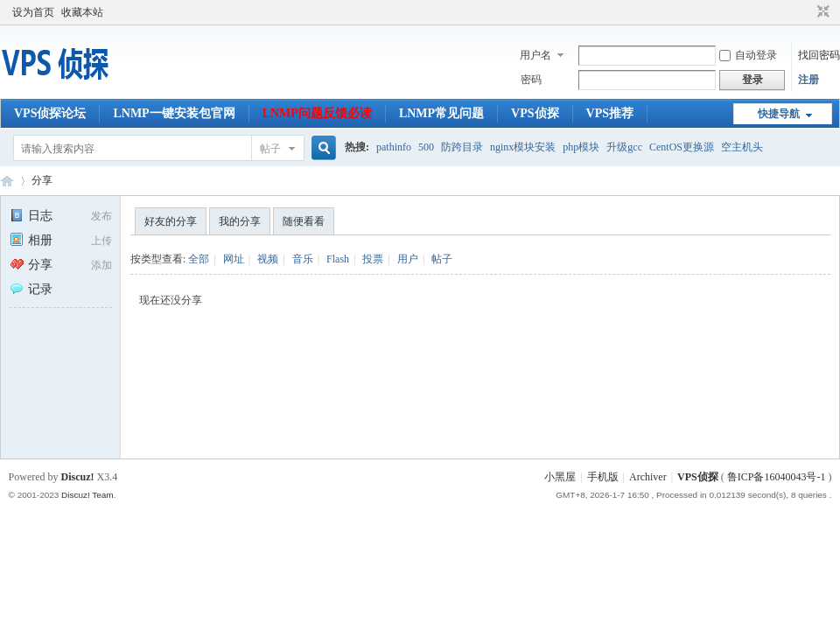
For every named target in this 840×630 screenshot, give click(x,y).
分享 (42, 180)
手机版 (603, 477)
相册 (31, 240)
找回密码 (819, 55)
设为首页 (33, 12)
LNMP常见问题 (441, 113)
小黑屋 (560, 477)
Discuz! (78, 477)
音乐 (303, 259)
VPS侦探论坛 (50, 113)
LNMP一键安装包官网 (174, 113)
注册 (808, 80)
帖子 (270, 149)
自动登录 (748, 55)
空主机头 (742, 147)
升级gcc (624, 147)
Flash (338, 259)
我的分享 (240, 221)
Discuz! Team (87, 495)
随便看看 (304, 221)
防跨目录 (462, 147)
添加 (101, 265)
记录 (31, 289)
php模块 (581, 147)
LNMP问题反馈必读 (317, 113)
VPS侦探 (535, 113)
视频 (268, 259)
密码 (531, 80)
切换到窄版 (821, 12)
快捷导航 (779, 114)
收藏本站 (82, 12)
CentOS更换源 (682, 147)
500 (426, 147)
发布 (101, 216)
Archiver (648, 477)
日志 (31, 216)
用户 (408, 259)
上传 (101, 241)
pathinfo (394, 147)
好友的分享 (171, 221)
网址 (234, 259)
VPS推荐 (610, 113)
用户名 (535, 55)
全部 (199, 259)
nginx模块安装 (523, 147)
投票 (373, 259)
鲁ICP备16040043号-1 (777, 477)
